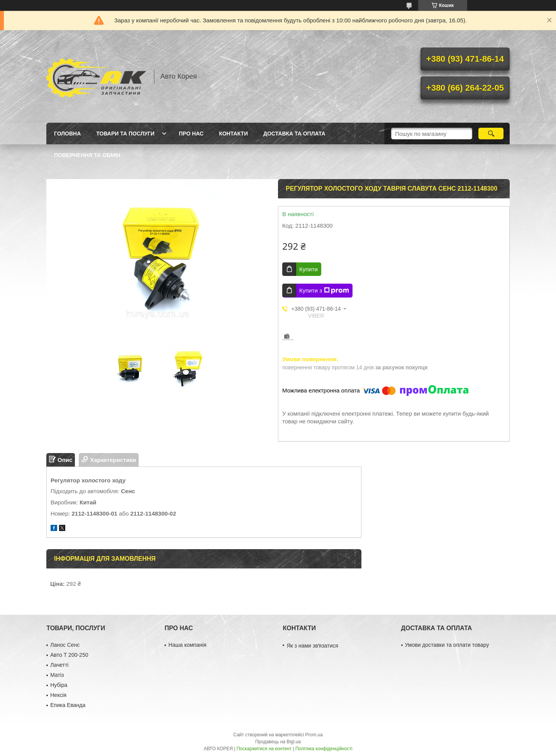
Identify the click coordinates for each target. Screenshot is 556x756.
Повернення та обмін (87, 155)
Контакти (233, 134)
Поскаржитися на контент (264, 749)
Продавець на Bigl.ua (278, 742)
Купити (309, 269)
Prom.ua (314, 735)
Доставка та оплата (294, 134)
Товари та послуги (125, 134)
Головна (67, 134)
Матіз (57, 675)
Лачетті (59, 665)
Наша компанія (187, 645)
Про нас (191, 134)
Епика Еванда (68, 705)
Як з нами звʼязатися (312, 646)
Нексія (58, 695)
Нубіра (59, 685)
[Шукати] (491, 134)
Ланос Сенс (65, 645)
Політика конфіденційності (324, 749)
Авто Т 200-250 (69, 655)
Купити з (324, 291)
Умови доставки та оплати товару (447, 645)
